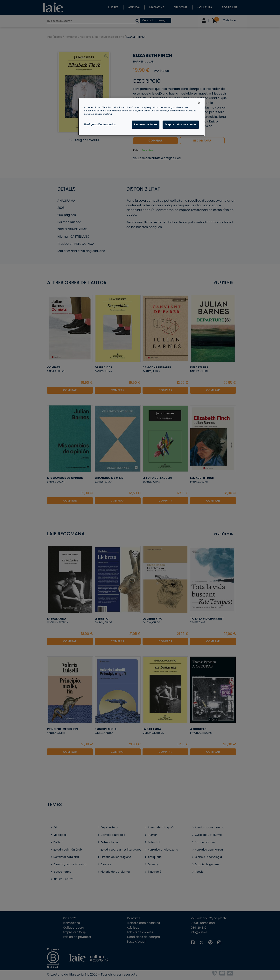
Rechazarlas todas (146, 124)
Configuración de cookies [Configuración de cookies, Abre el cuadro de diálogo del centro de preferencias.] (100, 124)
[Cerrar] (199, 103)
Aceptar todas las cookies (181, 124)
